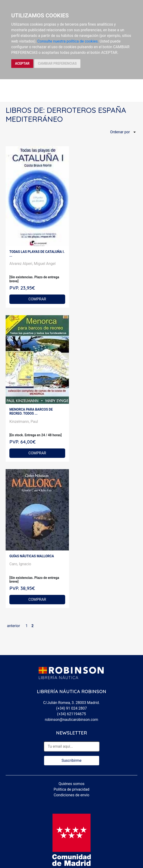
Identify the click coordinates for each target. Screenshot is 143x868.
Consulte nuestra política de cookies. (68, 41)
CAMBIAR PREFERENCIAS (57, 63)
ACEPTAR (22, 63)
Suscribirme (71, 760)
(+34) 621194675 (71, 714)
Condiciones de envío (71, 795)
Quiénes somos (72, 784)
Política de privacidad (71, 789)
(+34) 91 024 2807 (72, 708)
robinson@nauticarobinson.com (71, 720)
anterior (13, 626)
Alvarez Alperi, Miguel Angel (32, 264)
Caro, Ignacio (20, 564)
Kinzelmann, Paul (24, 422)
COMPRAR (37, 299)
